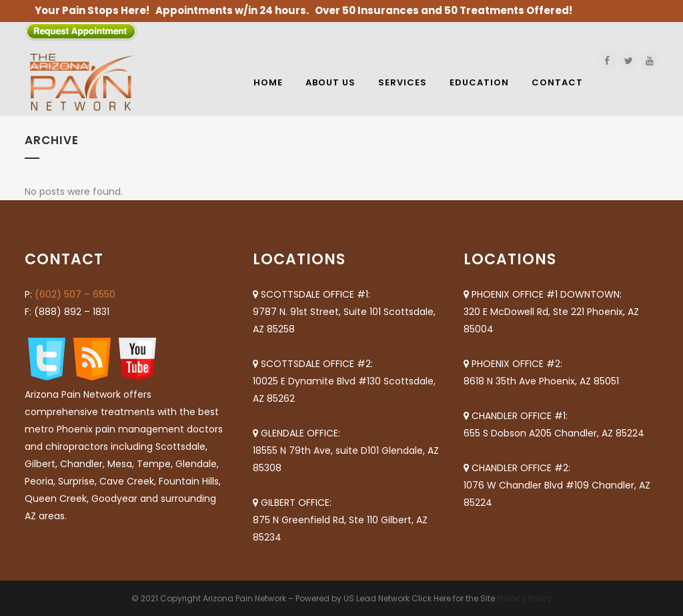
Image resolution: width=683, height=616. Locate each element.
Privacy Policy (524, 598)
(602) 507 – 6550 (75, 294)
